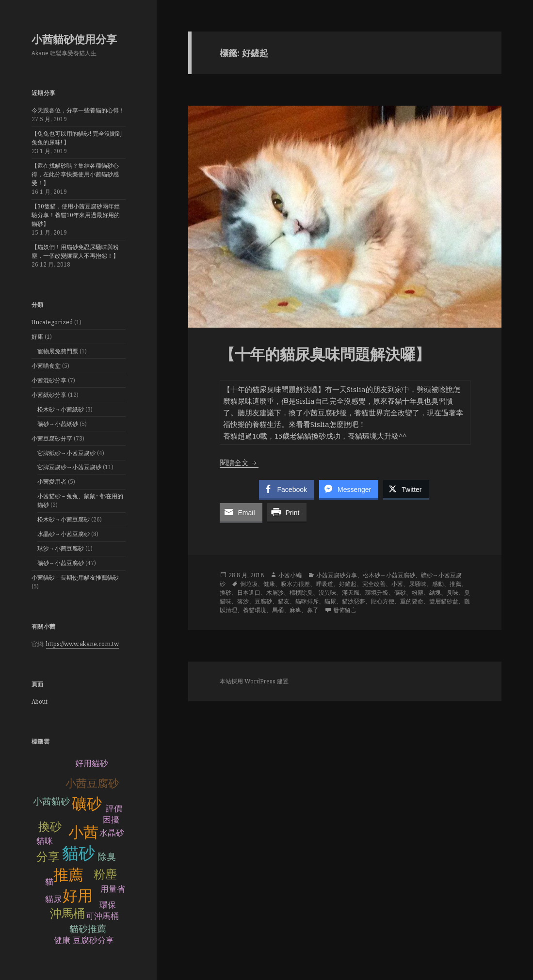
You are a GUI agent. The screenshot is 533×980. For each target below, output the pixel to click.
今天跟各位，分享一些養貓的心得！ (78, 110)
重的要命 (412, 601)
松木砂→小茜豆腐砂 (64, 519)
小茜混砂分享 (49, 380)
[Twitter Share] (406, 489)
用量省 (113, 889)
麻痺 (295, 610)
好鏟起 (348, 584)
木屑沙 (275, 593)
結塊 (435, 593)
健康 (269, 584)
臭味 (452, 593)
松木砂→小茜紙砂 (61, 409)
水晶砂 (112, 833)
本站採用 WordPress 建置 (254, 681)
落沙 (243, 601)
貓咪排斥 (307, 601)
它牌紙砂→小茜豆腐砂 (66, 453)
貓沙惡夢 (354, 601)
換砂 (50, 827)
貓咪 (45, 841)
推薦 (68, 875)
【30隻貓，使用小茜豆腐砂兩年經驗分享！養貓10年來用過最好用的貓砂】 (76, 215)
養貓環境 (255, 610)
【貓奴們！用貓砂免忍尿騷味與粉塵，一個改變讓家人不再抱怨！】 (75, 251)
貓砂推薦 (88, 929)
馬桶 (278, 610)
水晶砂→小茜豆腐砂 (64, 534)
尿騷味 (418, 584)
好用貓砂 (92, 764)
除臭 (107, 857)
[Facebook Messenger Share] (349, 489)
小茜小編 (290, 575)
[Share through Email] (241, 512)
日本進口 (249, 593)
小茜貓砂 (51, 801)
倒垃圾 (249, 584)
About (40, 702)
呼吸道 (324, 584)
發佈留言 (345, 610)
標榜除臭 (301, 593)
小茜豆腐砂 (92, 783)
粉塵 (105, 874)
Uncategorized (52, 322)
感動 (438, 584)
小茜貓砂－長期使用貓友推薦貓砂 (75, 577)
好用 (78, 896)
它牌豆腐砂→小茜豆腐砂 (69, 467)
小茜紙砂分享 (49, 395)
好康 (37, 337)
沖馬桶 (67, 913)
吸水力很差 (295, 584)
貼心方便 (383, 601)
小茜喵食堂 (46, 366)
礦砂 (87, 804)
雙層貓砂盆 (444, 601)
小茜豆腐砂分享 (52, 438)
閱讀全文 (239, 462)
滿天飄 (351, 593)
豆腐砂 (263, 601)
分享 (48, 857)
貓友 (284, 601)
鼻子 (313, 610)
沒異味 (327, 593)
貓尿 (53, 899)
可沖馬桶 (102, 916)
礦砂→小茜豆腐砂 (61, 563)
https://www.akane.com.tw (82, 644)
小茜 (83, 832)
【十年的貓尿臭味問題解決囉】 (325, 354)
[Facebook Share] (287, 489)
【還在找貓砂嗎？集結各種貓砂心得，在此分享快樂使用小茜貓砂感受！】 (75, 174)
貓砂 (79, 853)
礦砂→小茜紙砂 (58, 424)
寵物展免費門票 (58, 351)
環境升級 (377, 593)
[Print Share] (287, 512)
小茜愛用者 (52, 482)
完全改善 (374, 584)
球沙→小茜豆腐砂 (61, 548)
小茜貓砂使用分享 (74, 39)
